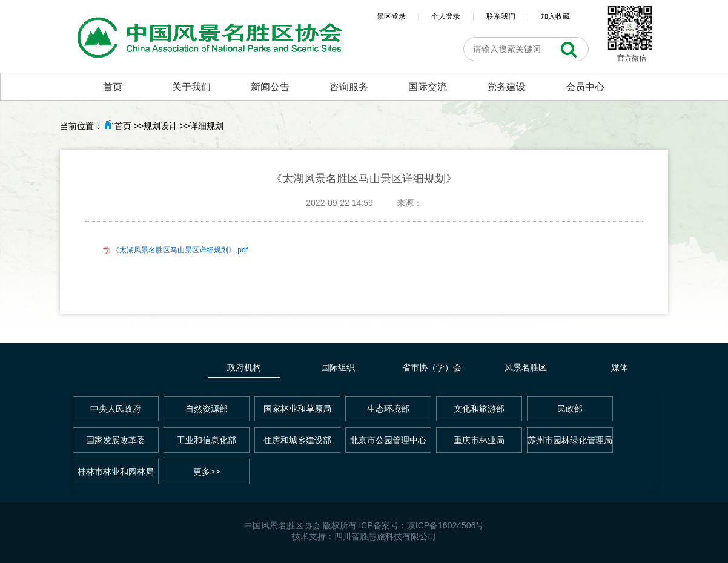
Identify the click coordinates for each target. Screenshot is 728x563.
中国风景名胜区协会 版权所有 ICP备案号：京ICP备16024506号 (364, 525)
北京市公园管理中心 (388, 440)
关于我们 (191, 87)
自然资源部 (207, 409)
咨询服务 (349, 87)
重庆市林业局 (479, 440)
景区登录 (391, 16)
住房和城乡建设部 (297, 440)
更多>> (207, 472)
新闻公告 (270, 87)
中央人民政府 (116, 409)
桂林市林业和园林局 (116, 472)
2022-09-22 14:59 (339, 203)
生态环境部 (388, 409)
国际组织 (338, 367)
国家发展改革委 (116, 440)
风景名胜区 (526, 367)
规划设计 (160, 126)
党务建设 (506, 87)
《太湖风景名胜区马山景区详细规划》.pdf (180, 250)
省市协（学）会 (432, 367)
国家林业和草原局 (297, 409)
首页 (113, 87)
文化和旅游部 (479, 409)
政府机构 (244, 367)
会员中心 (585, 87)
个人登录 (446, 16)
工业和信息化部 (207, 440)
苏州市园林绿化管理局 (570, 440)
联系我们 (501, 16)
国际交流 (428, 87)
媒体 (620, 367)
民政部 (570, 409)
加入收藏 (555, 16)
